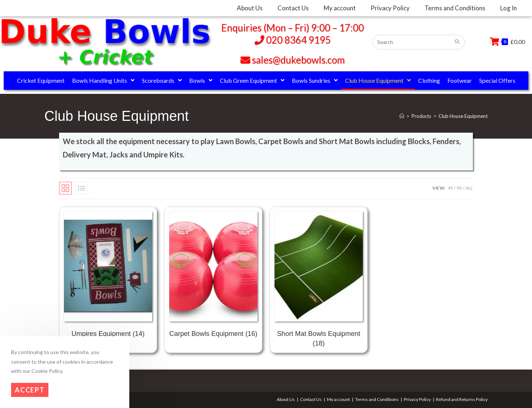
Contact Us (311, 399)
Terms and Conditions (377, 399)
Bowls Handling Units (103, 81)
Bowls (201, 81)
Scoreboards (162, 81)
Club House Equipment (378, 81)
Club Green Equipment (252, 81)
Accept (30, 390)
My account (338, 399)
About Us (286, 399)
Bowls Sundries (315, 81)
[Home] (402, 116)
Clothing (429, 80)
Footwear (460, 80)
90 (459, 188)
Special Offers (497, 80)
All (469, 188)
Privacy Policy (417, 399)
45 (450, 188)
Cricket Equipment (41, 80)
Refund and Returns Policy (462, 399)
